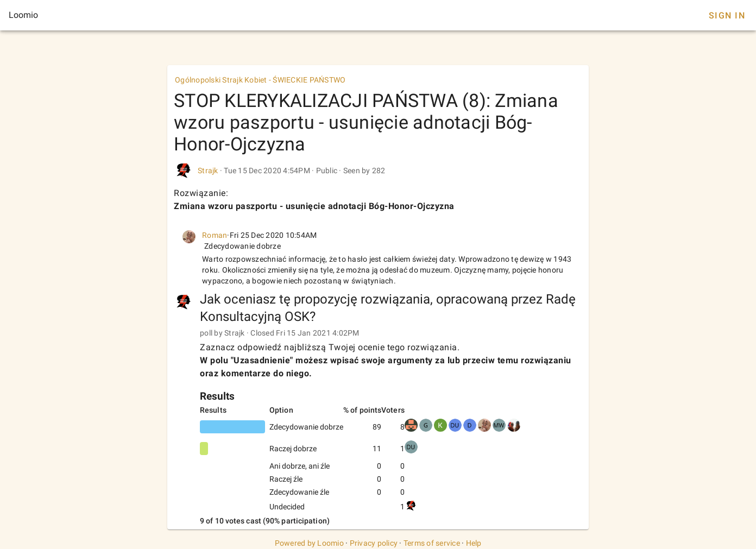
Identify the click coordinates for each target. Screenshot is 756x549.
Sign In (727, 15)
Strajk (208, 171)
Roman (215, 235)
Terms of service (432, 543)
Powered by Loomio (309, 543)
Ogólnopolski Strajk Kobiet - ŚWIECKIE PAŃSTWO (260, 80)
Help (474, 543)
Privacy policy (374, 543)
